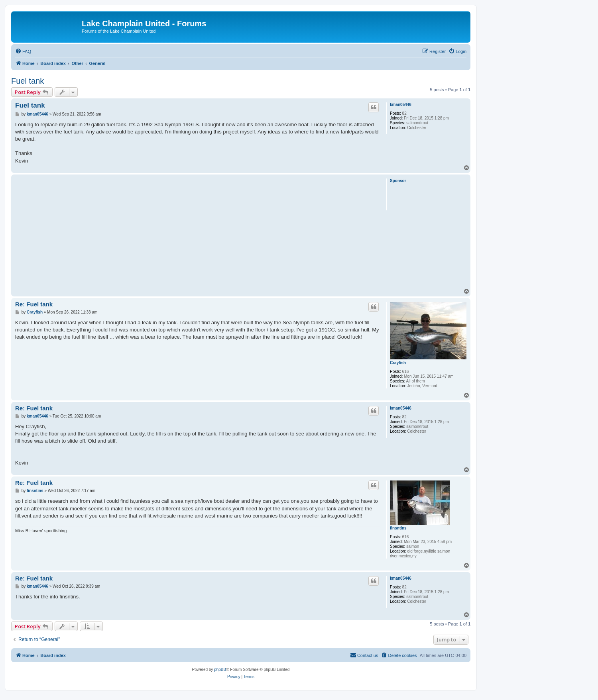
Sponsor (398, 181)
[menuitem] (23, 51)
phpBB (220, 670)
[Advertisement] (198, 232)
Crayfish (398, 363)
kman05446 (401, 105)
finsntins (398, 528)
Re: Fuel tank (34, 304)
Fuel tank (28, 81)
